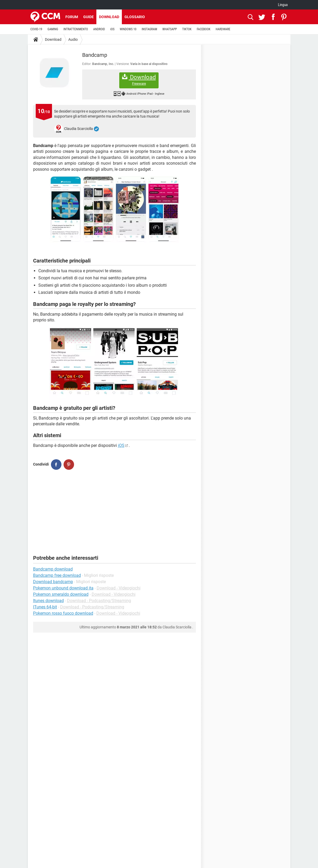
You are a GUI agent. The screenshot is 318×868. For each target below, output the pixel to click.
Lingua (283, 5)
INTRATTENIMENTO (76, 29)
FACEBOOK (204, 29)
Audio (73, 39)
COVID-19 (36, 29)
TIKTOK (187, 29)
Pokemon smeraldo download (61, 594)
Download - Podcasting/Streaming (99, 601)
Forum (72, 17)
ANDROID (99, 29)
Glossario (135, 17)
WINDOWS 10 (128, 29)
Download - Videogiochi (119, 588)
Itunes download (48, 601)
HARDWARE (223, 29)
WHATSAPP (170, 29)
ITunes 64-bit (45, 607)
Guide (88, 17)
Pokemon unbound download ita (63, 588)
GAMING (53, 29)
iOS (112, 29)
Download (109, 17)
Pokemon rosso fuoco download (63, 613)
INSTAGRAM (149, 29)
